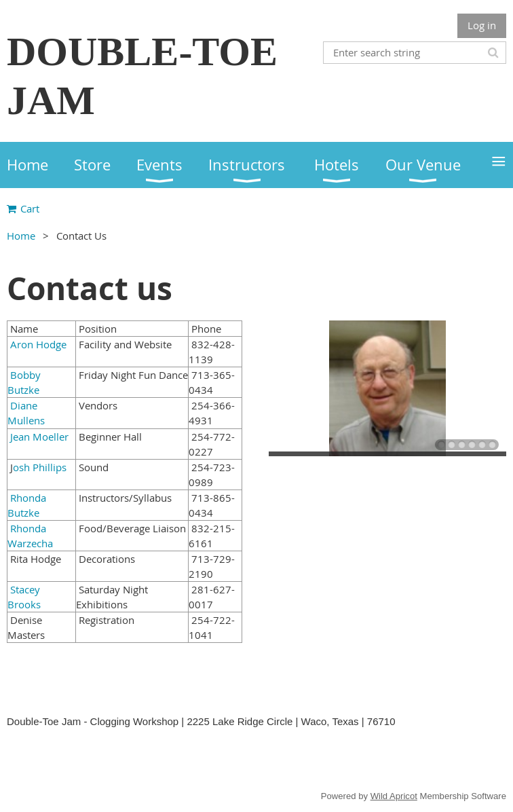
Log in (482, 25)
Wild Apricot (394, 796)
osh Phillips (40, 467)
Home (21, 236)
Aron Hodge (38, 344)
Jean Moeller (38, 437)
